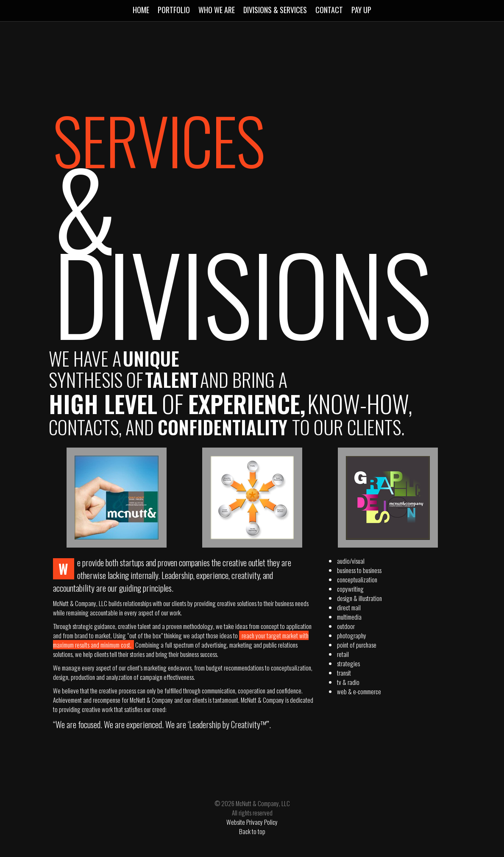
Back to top (252, 831)
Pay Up (361, 10)
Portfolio (174, 10)
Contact (329, 10)
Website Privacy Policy (252, 822)
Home (141, 10)
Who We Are (217, 10)
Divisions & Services (275, 10)
